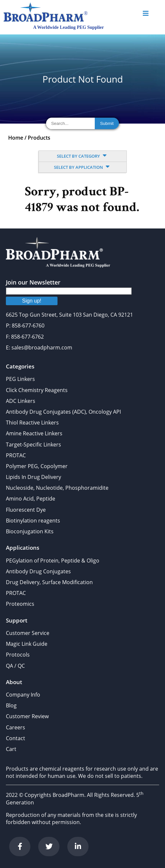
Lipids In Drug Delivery (33, 477)
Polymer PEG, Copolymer (37, 466)
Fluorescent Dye (26, 510)
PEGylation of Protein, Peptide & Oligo (53, 561)
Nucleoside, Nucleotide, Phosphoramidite (57, 488)
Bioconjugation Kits (30, 531)
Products (39, 138)
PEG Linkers (20, 379)
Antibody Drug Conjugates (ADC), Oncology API (63, 412)
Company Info (23, 695)
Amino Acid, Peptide (31, 499)
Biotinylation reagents (33, 521)
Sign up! (32, 301)
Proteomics (20, 604)
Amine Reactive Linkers (34, 433)
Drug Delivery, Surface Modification (49, 582)
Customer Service (28, 633)
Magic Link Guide (27, 644)
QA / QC (15, 666)
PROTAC (16, 455)
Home (16, 138)
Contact (16, 738)
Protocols (18, 655)
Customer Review (27, 716)
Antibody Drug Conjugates (38, 571)
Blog (11, 705)
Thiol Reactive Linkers (32, 423)
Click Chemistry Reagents (37, 390)
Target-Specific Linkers (33, 444)
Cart (11, 749)
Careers (16, 727)
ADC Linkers (21, 401)
